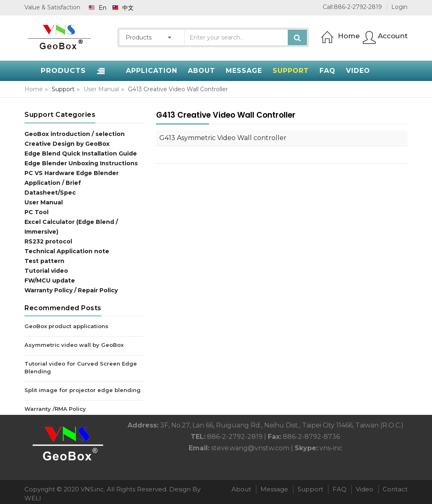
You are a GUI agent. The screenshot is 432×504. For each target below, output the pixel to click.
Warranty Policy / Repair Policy (71, 290)
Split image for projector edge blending (83, 390)
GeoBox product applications (66, 326)
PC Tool (36, 212)
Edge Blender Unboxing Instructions (81, 163)
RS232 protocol (48, 241)
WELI (33, 498)
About (241, 489)
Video (365, 489)
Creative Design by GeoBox (67, 144)
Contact (395, 489)
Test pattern (44, 261)
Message (274, 489)
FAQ (339, 489)
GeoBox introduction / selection (75, 134)
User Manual (101, 89)
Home (34, 89)
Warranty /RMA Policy (55, 409)
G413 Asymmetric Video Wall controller (223, 138)
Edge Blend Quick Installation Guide (81, 153)
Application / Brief (53, 183)
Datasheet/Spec (50, 193)
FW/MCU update (50, 280)
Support (310, 489)
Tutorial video (46, 271)
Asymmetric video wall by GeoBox (74, 345)
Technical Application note (67, 251)
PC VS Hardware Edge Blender (72, 173)
